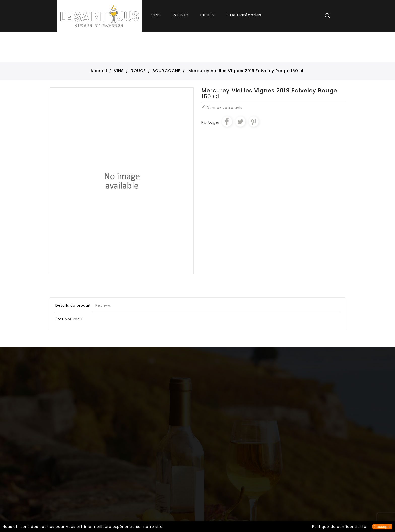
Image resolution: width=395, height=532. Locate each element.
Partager (227, 122)
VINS (156, 15)
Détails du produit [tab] (73, 305)
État (60, 319)
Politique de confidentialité (339, 527)
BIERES (207, 15)
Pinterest (254, 122)
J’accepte (382, 527)
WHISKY (180, 15)
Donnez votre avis (222, 108)
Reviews (103, 305)
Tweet (240, 122)
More (244, 16)
